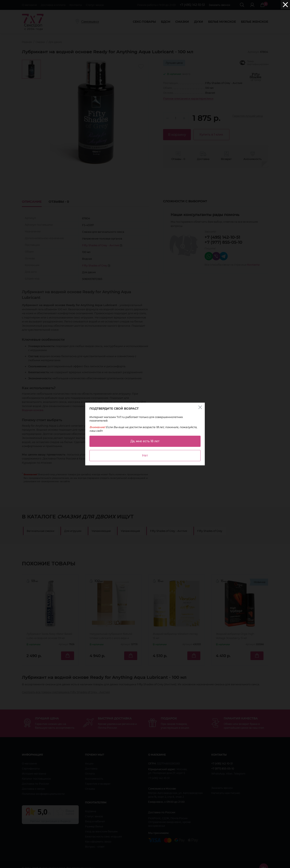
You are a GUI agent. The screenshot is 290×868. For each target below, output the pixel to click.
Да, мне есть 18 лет (145, 441)
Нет (145, 455)
